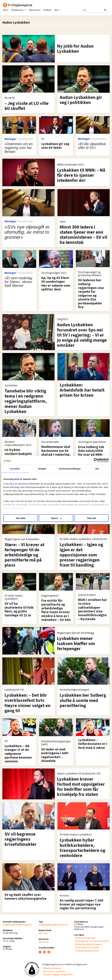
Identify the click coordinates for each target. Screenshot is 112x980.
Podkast (47, 10)
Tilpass (56, 518)
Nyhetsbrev (35, 10)
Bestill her (44, 942)
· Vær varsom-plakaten (53, 971)
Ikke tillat (21, 518)
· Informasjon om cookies (87, 948)
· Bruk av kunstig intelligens (88, 944)
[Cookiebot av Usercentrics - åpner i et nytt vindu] (96, 460)
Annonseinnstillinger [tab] (70, 469)
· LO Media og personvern (87, 951)
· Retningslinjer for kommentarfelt (92, 941)
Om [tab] (97, 469)
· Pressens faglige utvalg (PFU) (57, 975)
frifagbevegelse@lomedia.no (17, 925)
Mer (58, 10)
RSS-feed (43, 933)
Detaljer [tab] (42, 469)
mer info (15, 501)
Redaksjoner (19, 10)
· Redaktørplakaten (52, 968)
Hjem (6, 10)
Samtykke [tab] (15, 469)
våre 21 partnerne (19, 484)
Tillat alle (91, 518)
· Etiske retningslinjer (85, 938)
